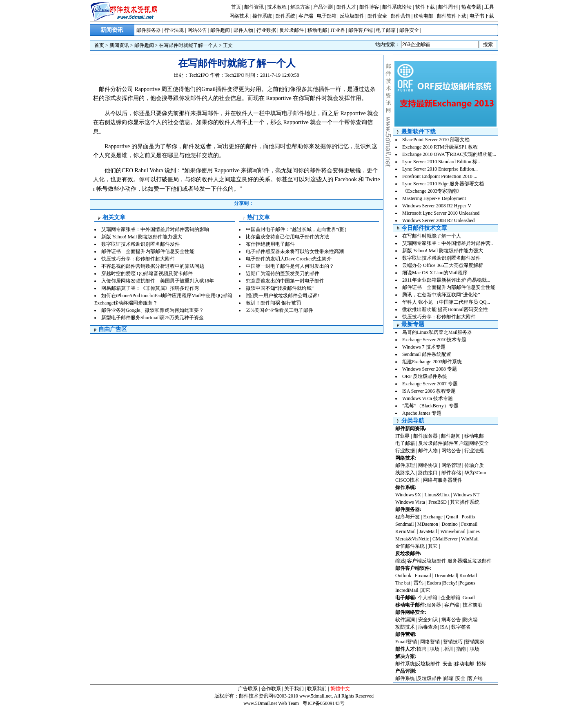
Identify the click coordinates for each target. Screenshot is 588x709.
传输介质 (474, 465)
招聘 (421, 649)
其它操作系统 (465, 502)
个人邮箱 (428, 598)
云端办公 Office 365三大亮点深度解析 (443, 265)
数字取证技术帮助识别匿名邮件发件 (140, 244)
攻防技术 (405, 627)
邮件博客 (369, 7)
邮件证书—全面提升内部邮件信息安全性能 (148, 251)
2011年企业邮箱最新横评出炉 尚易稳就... (446, 280)
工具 (489, 7)
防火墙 (470, 620)
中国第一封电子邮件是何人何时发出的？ (290, 266)
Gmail (469, 598)
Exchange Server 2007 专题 (430, 384)
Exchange (433, 517)
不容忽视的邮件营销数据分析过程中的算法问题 (153, 266)
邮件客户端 (361, 30)
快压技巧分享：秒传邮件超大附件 (138, 259)
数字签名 (461, 627)
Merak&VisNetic (412, 539)
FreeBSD (438, 502)
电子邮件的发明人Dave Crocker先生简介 (289, 259)
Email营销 (406, 642)
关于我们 (294, 689)
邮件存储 (451, 473)
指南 (461, 649)
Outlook (403, 576)
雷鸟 (419, 583)
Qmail (452, 517)
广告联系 (248, 689)
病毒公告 (451, 620)
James (474, 531)
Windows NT (467, 495)
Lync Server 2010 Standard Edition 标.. (441, 162)
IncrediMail (407, 590)
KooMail (468, 576)
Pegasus (467, 583)
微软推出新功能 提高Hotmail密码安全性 (445, 309)
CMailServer (445, 539)
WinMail (470, 539)
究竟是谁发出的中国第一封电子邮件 (285, 281)
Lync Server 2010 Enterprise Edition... (440, 169)
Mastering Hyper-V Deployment (434, 198)
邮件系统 (285, 16)
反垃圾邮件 (352, 16)
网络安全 (479, 443)
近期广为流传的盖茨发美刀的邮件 (283, 273)
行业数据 (266, 30)
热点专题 (471, 7)
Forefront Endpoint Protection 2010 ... (440, 176)
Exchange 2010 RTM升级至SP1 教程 (440, 147)
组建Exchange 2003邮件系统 (432, 362)
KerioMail (405, 531)
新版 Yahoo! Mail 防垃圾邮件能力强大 (142, 237)
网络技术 (239, 16)
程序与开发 (408, 517)
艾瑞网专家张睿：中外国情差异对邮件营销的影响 (155, 229)
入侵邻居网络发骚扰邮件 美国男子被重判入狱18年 (158, 281)
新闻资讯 (119, 45)
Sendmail (404, 524)
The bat (403, 583)
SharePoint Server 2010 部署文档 (436, 140)
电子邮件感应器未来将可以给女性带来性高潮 (295, 251)
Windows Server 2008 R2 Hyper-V (437, 206)
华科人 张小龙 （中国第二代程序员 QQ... (446, 302)
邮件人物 (243, 30)
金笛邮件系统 (410, 546)
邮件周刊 (448, 7)
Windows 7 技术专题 (424, 347)
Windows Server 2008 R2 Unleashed (439, 220)
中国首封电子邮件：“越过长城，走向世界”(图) (296, 229)
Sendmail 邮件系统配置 (427, 354)
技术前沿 (472, 605)
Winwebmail (453, 531)
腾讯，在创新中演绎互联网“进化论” (441, 295)
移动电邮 (423, 16)
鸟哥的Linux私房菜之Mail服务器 (437, 332)
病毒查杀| (429, 627)
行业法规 (174, 30)
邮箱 (449, 678)
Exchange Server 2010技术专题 (434, 340)
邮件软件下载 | (453, 16)
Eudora (434, 583)
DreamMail (446, 576)
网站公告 (197, 30)
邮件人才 (346, 7)
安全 (448, 664)
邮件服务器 (149, 30)
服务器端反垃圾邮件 (470, 561)
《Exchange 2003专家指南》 (432, 191)
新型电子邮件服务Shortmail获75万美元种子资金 (153, 318)
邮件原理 (405, 465)
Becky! (451, 583)
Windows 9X (408, 495)
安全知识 (428, 620)
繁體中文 (340, 689)
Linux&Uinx (437, 495)
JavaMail (428, 531)
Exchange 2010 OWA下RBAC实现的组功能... (449, 154)
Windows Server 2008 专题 (430, 369)
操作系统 (262, 16)
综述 (400, 561)
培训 (448, 649)
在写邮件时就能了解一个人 (188, 45)
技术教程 (277, 7)
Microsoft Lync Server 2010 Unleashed (441, 213)
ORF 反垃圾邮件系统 (425, 376)
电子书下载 (482, 16)
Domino (449, 524)
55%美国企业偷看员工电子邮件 (280, 310)
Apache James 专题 (422, 413)
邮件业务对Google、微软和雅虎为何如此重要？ (153, 310)
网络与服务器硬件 (443, 480)
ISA (445, 627)
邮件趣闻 (220, 30)
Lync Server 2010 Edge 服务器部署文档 (443, 184)
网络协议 (428, 465)
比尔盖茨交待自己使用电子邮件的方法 (287, 237)
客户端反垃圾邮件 (427, 561)
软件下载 (425, 7)
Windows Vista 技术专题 (428, 398)
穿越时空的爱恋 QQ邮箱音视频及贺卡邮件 (147, 273)
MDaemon (428, 524)
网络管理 (451, 465)
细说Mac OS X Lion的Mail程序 (435, 273)
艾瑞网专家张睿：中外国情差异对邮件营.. (448, 243)
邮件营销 (401, 16)
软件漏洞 (405, 620)
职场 (434, 649)
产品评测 (323, 7)
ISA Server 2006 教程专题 (429, 391)
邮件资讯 (254, 7)
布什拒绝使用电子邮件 (270, 244)
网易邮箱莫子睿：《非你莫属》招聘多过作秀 (150, 288)
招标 (481, 664)
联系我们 (317, 689)
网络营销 (430, 642)
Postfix (469, 517)
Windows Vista (411, 502)
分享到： (244, 203)
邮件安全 (377, 16)
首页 (236, 7)
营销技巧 (453, 642)
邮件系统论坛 (397, 7)
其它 (433, 546)
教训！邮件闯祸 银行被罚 (273, 303)
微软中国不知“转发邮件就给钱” (280, 288)
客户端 (306, 16)
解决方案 (300, 7)
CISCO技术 (407, 480)
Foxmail (469, 524)
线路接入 (405, 473)
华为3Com (475, 473)
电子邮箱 (327, 16)
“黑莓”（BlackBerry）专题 (430, 406)
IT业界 (337, 30)
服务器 (434, 605)
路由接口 (428, 473)
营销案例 (475, 642)
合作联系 (271, 689)
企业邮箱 (450, 598)
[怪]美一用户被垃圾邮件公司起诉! (283, 296)
